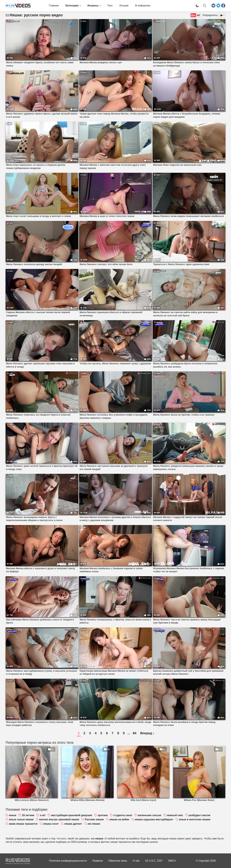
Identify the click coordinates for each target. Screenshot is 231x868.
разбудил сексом (199, 815)
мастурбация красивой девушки (72, 815)
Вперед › (147, 733)
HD (198, 15)
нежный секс (175, 815)
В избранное (143, 6)
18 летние (28, 815)
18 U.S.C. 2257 (154, 861)
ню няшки (94, 824)
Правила (98, 861)
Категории (72, 6)
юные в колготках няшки (195, 819)
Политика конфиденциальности (68, 861)
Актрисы (93, 6)
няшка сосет (51, 824)
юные (13, 815)
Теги (110, 6)
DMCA (172, 861)
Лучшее (124, 6)
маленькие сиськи (149, 815)
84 (135, 733)
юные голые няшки (21, 819)
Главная (54, 6)
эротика (103, 815)
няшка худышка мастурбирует (154, 819)
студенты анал (123, 815)
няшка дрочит (73, 824)
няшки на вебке (119, 819)
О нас (136, 861)
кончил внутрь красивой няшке (59, 819)
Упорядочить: (210, 15)
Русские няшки (94, 819)
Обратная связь (118, 861)
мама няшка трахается (23, 824)
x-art (43, 815)
